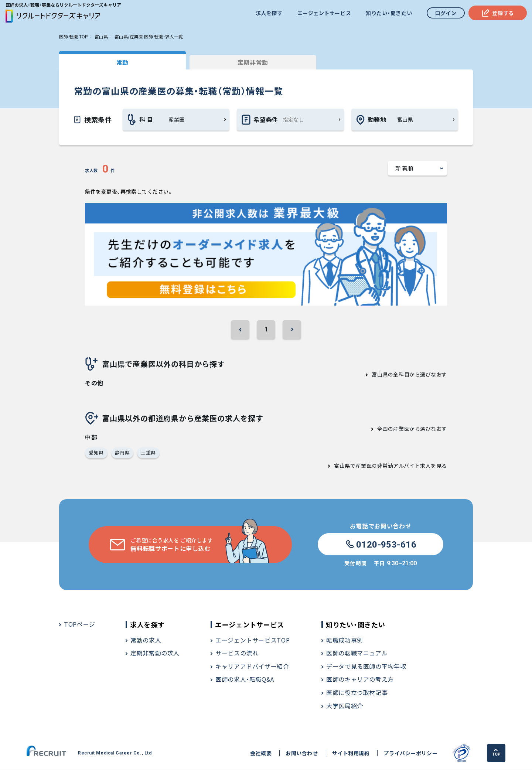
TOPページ (80, 624)
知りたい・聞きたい (388, 13)
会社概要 (260, 754)
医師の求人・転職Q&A (245, 680)
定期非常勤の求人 (155, 653)
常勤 (114, 62)
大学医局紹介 (345, 706)
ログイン (446, 13)
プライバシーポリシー (409, 754)
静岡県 (122, 453)
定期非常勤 (229, 62)
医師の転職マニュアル (357, 653)
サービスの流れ (237, 653)
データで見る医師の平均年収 (366, 667)
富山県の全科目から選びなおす (409, 375)
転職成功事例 (345, 640)
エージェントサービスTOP (253, 640)
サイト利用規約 (349, 754)
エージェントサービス (324, 13)
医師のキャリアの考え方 (360, 680)
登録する (497, 13)
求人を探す (269, 13)
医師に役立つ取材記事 (357, 693)
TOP (497, 753)
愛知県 (96, 453)
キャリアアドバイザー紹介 (252, 667)
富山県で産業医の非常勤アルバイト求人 (382, 466)
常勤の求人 (146, 640)
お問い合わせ (301, 754)
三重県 (148, 453)
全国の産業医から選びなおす (412, 429)
